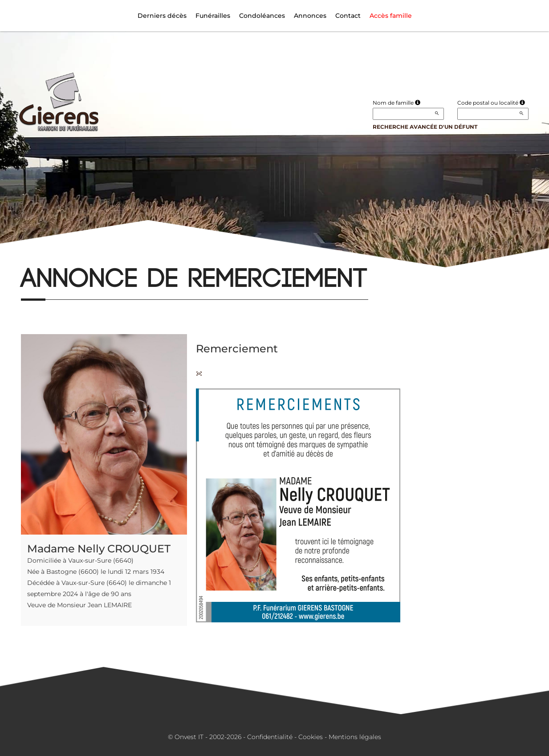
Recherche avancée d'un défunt (425, 127)
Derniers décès (162, 16)
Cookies (311, 737)
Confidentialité (270, 737)
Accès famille (391, 16)
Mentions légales (355, 737)
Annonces (310, 16)
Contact (348, 16)
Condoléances (262, 16)
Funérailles (213, 16)
